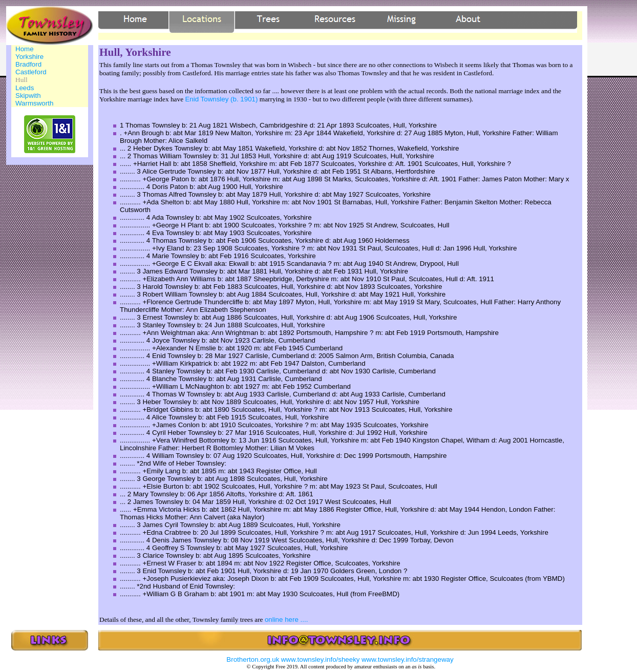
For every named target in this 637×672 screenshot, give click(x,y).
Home (25, 49)
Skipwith (28, 96)
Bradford (28, 64)
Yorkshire (29, 57)
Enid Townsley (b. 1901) (221, 99)
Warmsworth (34, 103)
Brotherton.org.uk (253, 659)
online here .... (286, 619)
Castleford (31, 72)
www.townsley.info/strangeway (408, 659)
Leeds (25, 88)
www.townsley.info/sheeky (321, 659)
